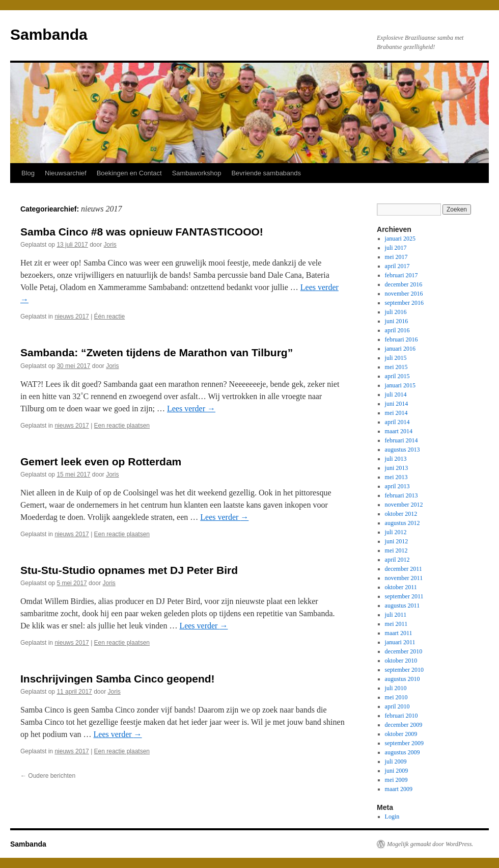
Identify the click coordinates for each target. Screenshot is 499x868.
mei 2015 (396, 367)
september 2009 (404, 743)
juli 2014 (396, 394)
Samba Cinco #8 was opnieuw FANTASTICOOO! (142, 232)
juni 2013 (397, 468)
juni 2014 (397, 404)
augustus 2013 (403, 450)
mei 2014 (396, 413)
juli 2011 (396, 615)
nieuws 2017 (72, 317)
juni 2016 (397, 321)
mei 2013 (396, 477)
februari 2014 (401, 440)
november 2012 (404, 505)
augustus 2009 (403, 752)
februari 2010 (401, 716)
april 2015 (397, 376)
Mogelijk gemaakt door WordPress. (430, 844)
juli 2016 (396, 312)
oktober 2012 (401, 514)
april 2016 (397, 330)
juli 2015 (396, 358)
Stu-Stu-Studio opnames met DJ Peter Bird (129, 570)
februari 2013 (401, 495)
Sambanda (49, 34)
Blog (28, 173)
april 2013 (397, 486)
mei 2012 (396, 550)
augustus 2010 (403, 679)
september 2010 (404, 670)
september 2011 (404, 596)
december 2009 (404, 725)
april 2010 (397, 706)
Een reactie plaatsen (122, 426)
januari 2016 (400, 349)
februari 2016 (401, 339)
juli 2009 (396, 761)
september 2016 (404, 303)
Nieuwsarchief (66, 173)
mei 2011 (396, 624)
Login (392, 817)
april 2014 (397, 422)
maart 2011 (399, 633)
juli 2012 (396, 532)
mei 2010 (396, 697)
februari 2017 (401, 275)
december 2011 (404, 569)
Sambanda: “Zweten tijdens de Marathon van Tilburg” (157, 352)
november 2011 (404, 578)
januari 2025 (400, 239)
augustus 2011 (403, 606)
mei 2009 (396, 780)
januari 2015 (400, 385)
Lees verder (191, 409)
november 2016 (404, 294)
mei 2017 (396, 257)
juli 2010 (396, 688)
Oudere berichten (48, 776)
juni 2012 (397, 541)
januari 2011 (400, 642)
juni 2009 (397, 771)
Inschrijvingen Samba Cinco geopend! (118, 679)
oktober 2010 (401, 661)
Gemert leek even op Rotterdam (101, 462)
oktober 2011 (401, 587)
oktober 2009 (401, 734)
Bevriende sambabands (266, 173)
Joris (110, 245)
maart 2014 (399, 431)
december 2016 (404, 284)
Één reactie (110, 317)
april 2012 (397, 560)
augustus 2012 (403, 523)
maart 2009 (399, 789)
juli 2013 (396, 459)
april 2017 (397, 266)
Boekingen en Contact (129, 173)
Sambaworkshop (197, 173)
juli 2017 (396, 248)
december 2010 (404, 651)
